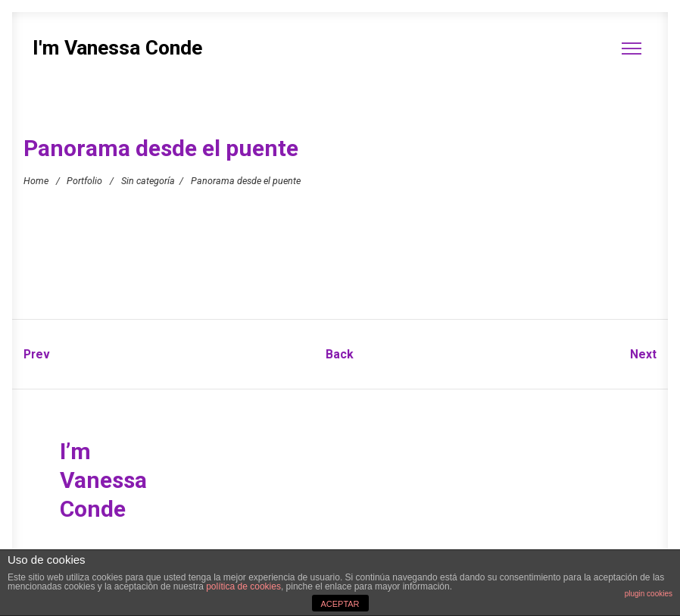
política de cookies (243, 586)
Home (36, 180)
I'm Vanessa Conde (117, 48)
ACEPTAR (340, 604)
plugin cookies (649, 594)
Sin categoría (148, 180)
